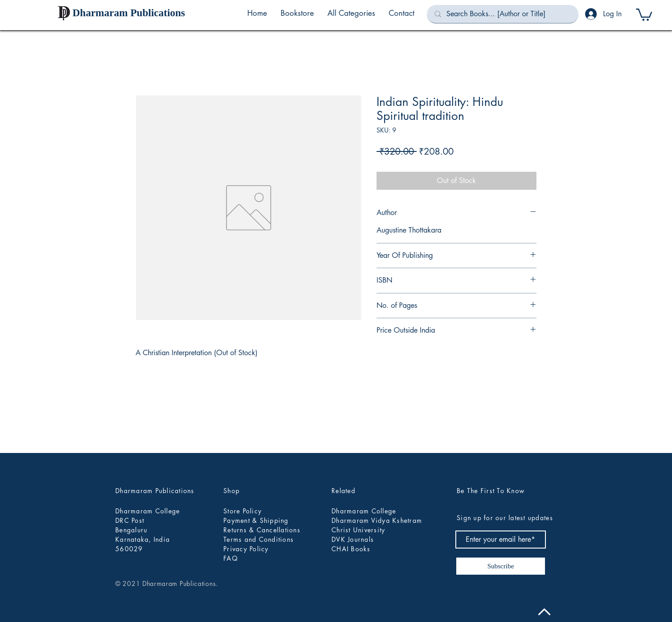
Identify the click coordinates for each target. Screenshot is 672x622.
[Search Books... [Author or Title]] (503, 14)
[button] (351, 13)
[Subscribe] (501, 566)
